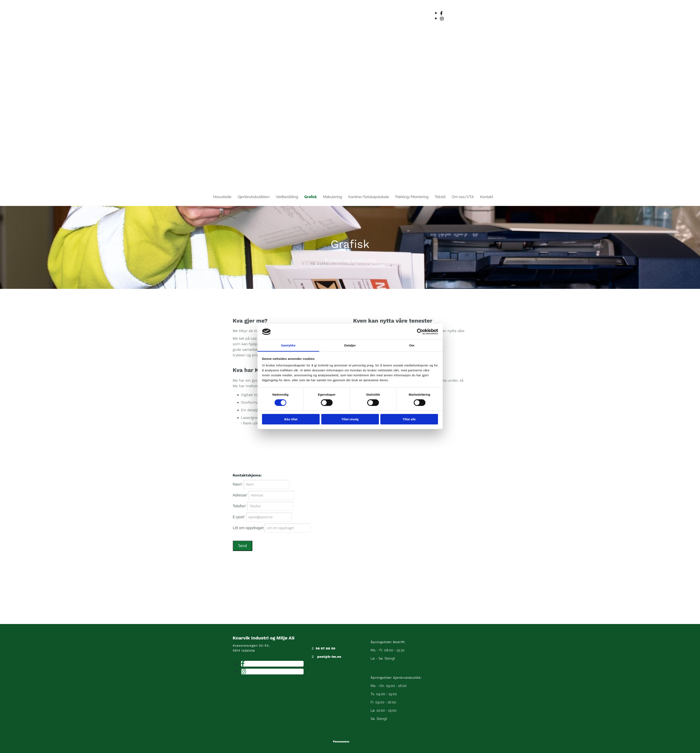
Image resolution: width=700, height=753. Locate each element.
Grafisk (311, 197)
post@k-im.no (329, 657)
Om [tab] (412, 345)
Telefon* (240, 506)
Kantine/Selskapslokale (369, 197)
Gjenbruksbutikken (254, 197)
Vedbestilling (287, 197)
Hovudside (222, 197)
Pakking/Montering (412, 197)
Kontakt (487, 197)
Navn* (238, 484)
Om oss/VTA (463, 197)
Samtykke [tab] (288, 345)
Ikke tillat (291, 419)
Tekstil (440, 197)
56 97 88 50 (326, 648)
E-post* (239, 517)
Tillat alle (409, 419)
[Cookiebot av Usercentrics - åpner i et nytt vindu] (420, 332)
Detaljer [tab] (350, 345)
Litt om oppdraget (248, 528)
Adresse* (240, 495)
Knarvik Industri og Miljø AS (264, 638)
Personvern (341, 741)
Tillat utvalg (350, 419)
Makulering (333, 197)
